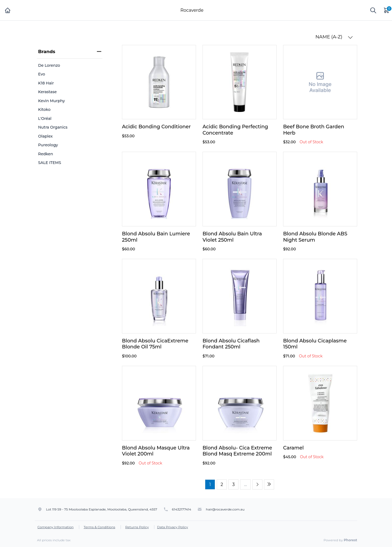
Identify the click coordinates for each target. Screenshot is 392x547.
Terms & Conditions (99, 527)
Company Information (56, 527)
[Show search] (373, 10)
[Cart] (387, 10)
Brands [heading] (70, 51)
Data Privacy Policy (173, 527)
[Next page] (257, 484)
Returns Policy (137, 527)
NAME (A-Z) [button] (334, 37)
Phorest (350, 540)
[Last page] (269, 484)
